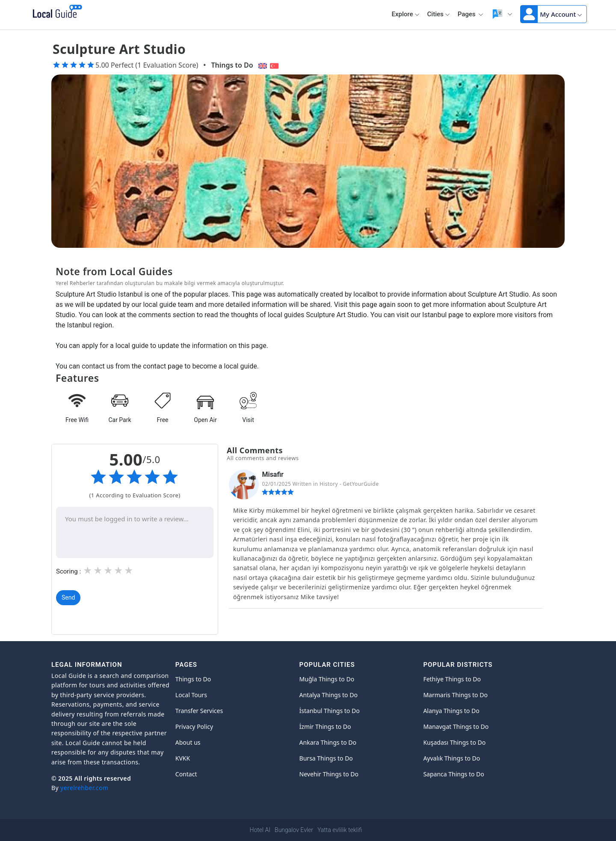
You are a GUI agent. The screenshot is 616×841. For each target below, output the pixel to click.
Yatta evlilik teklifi (340, 830)
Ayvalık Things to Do (452, 758)
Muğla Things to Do (327, 679)
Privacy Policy (194, 727)
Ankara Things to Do (328, 742)
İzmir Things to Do (325, 727)
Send (68, 597)
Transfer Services (199, 711)
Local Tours (191, 695)
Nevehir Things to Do (329, 774)
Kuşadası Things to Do (454, 742)
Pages (471, 14)
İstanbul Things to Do (330, 711)
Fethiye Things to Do (452, 679)
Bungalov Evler (294, 830)
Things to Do (232, 65)
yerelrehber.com (84, 788)
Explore (406, 14)
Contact (186, 774)
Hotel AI (260, 830)
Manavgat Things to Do (456, 727)
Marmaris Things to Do (455, 695)
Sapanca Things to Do (453, 774)
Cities (439, 14)
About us (188, 742)
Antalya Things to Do (329, 695)
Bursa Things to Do (326, 758)
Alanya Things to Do (451, 711)
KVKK (183, 758)
